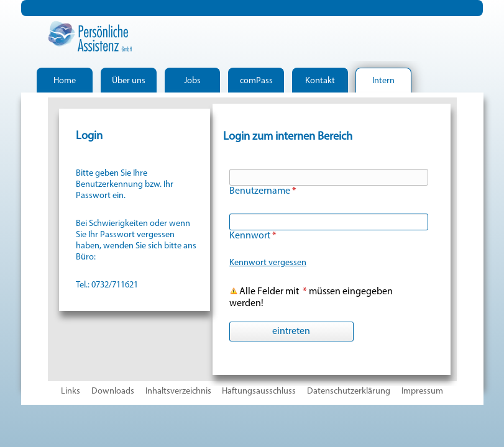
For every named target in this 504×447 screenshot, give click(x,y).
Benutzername (263, 191)
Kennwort (253, 236)
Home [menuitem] (65, 81)
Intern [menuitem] (383, 81)
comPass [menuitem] (256, 81)
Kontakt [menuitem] (320, 81)
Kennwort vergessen (268, 263)
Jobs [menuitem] (192, 81)
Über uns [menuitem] (129, 81)
